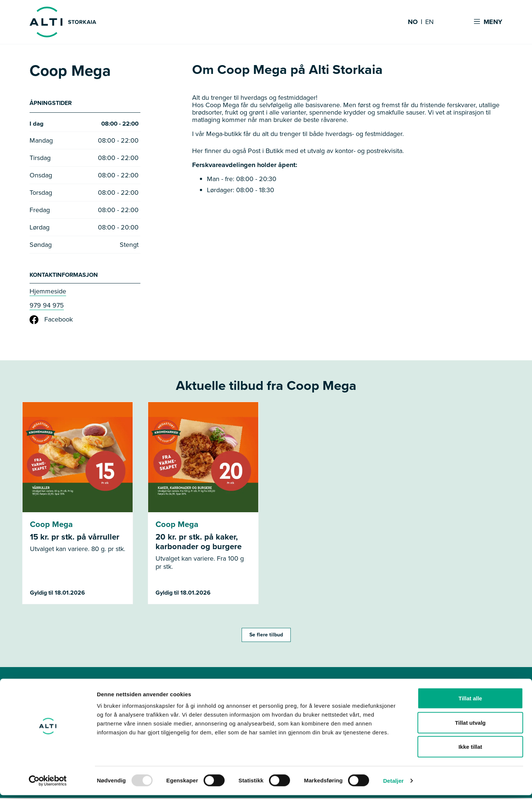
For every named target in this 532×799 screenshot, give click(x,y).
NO (413, 22)
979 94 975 (47, 306)
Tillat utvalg (470, 726)
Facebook (51, 321)
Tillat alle (470, 702)
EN (429, 22)
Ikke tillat (470, 750)
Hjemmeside (48, 292)
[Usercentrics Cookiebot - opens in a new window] (48, 785)
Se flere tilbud (266, 636)
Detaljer (393, 784)
